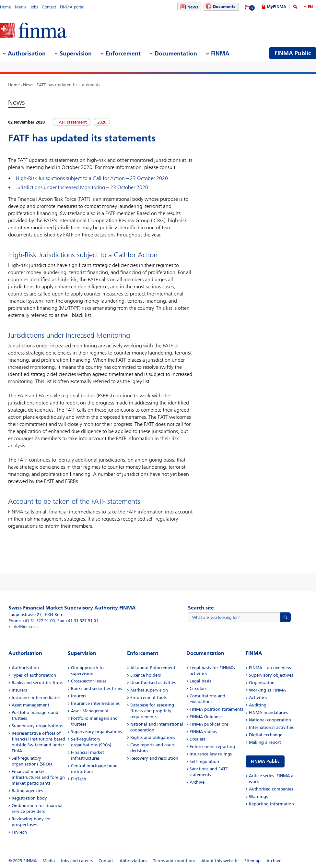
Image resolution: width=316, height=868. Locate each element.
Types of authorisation (34, 675)
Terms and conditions (174, 861)
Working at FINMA (267, 690)
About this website (220, 861)
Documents (220, 7)
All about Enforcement (153, 668)
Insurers (19, 690)
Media (21, 7)
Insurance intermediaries (36, 698)
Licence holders (146, 675)
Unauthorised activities (153, 683)
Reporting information (271, 804)
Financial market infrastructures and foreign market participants (38, 777)
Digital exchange (266, 735)
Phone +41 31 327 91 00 (32, 621)
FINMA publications (209, 724)
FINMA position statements (216, 709)
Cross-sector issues (89, 681)
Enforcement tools (148, 698)
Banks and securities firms (37, 683)
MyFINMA (276, 7)
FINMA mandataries (268, 712)
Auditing (258, 705)
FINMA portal (72, 7)
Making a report (265, 742)
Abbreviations (133, 861)
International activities (271, 727)
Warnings (258, 796)
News (189, 7)
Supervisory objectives (271, 675)
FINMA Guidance (206, 717)
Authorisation (25, 668)
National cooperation (270, 720)
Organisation (262, 683)
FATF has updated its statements (68, 85)
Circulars (198, 688)
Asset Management (90, 711)
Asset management (30, 705)
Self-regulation (204, 761)
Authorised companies (271, 789)
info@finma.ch (25, 627)
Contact (49, 7)
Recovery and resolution (154, 758)
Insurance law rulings (211, 754)
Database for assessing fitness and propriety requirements (152, 711)
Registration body (29, 798)
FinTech (19, 832)
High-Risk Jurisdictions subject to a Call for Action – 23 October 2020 (92, 178)
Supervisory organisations (37, 726)
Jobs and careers (77, 861)
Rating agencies (27, 791)
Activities (258, 698)
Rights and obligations (153, 737)
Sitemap (252, 861)
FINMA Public (265, 761)
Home (6, 7)
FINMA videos (203, 732)
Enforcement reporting (212, 747)
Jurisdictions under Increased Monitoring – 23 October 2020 (82, 187)
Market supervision (149, 690)
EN (310, 7)
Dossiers (197, 739)
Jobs (34, 7)
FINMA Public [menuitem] (293, 53)
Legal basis (200, 681)
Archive (197, 782)
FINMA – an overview (270, 668)
